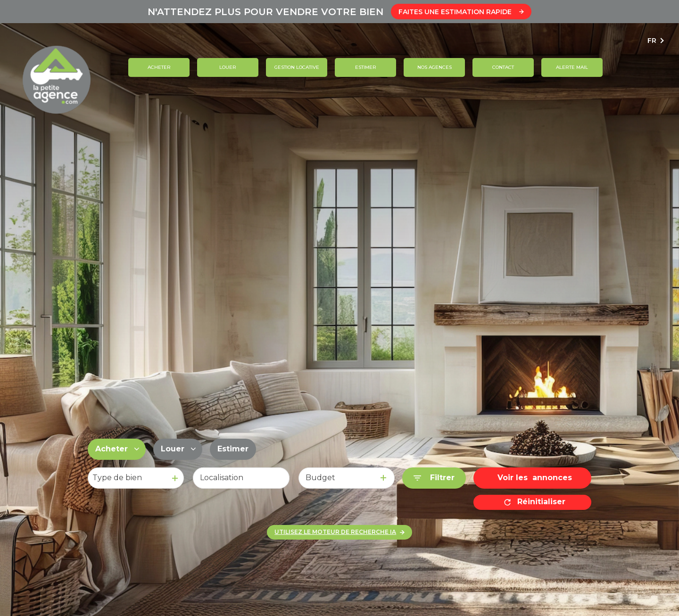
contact (503, 67)
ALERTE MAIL (572, 67)
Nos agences (434, 67)
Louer (228, 67)
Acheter (159, 67)
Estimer (365, 67)
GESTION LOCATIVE (296, 67)
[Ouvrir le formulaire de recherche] (434, 478)
